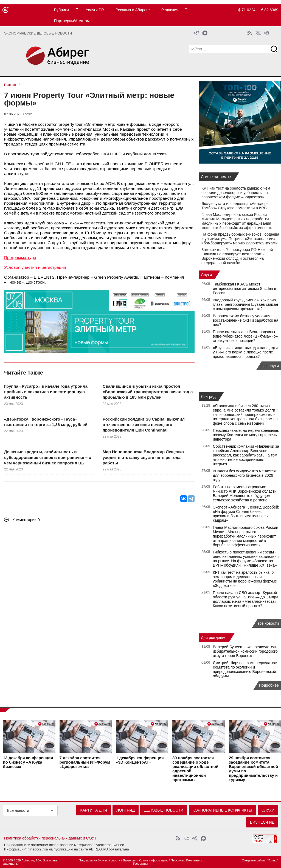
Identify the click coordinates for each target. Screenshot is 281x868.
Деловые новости (164, 810)
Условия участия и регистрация (35, 267)
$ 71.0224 (247, 10)
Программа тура (20, 257)
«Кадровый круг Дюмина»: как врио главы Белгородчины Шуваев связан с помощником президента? (245, 304)
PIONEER (154, 164)
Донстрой (35, 282)
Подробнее (269, 685)
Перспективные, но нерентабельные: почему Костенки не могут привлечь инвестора (246, 435)
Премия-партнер (73, 277)
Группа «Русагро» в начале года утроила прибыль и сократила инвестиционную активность (46, 392)
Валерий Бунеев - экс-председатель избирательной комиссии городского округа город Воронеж (245, 651)
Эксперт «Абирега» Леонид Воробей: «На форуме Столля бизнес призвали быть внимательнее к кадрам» (246, 514)
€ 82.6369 (270, 10)
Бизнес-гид (262, 822)
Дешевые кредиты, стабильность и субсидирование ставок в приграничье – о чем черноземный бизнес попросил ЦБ (48, 457)
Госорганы (141, 864)
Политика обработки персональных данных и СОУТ (50, 838)
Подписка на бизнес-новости (99, 860)
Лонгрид (208, 396)
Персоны (177, 860)
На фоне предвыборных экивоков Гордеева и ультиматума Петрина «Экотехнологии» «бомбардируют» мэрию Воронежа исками (240, 239)
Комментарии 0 (26, 520)
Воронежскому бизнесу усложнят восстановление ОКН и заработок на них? (246, 320)
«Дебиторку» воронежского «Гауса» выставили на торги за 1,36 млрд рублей (46, 422)
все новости (268, 623)
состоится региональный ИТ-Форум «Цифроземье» (85, 762)
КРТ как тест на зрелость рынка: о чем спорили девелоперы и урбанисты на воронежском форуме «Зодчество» (236, 193)
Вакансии (130, 860)
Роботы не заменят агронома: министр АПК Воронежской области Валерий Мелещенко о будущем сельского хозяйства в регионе (245, 493)
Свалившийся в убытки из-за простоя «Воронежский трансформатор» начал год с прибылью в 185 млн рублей (148, 392)
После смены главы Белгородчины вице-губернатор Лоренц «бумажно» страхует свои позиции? (245, 336)
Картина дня (94, 810)
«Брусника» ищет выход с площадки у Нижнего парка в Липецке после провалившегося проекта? (245, 352)
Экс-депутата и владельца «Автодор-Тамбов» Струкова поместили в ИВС (235, 206)
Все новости (18, 810)
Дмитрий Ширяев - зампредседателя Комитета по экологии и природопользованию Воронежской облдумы (246, 669)
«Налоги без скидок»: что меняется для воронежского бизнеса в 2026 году (244, 475)
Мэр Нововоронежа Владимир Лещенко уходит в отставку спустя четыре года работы (143, 457)
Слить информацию (154, 860)
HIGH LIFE (111, 154)
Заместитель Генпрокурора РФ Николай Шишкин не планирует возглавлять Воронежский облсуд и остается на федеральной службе (237, 256)
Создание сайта (253, 860)
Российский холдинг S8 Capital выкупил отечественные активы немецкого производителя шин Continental (144, 425)
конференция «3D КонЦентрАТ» (140, 760)
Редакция (170, 10)
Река (160, 154)
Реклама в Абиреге (133, 10)
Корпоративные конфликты (222, 810)
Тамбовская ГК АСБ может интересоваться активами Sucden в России (245, 289)
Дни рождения (214, 638)
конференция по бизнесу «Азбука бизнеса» (28, 762)
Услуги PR (95, 10)
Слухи (206, 275)
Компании (193, 860)
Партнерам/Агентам (72, 21)
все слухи (270, 366)
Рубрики (61, 10)
